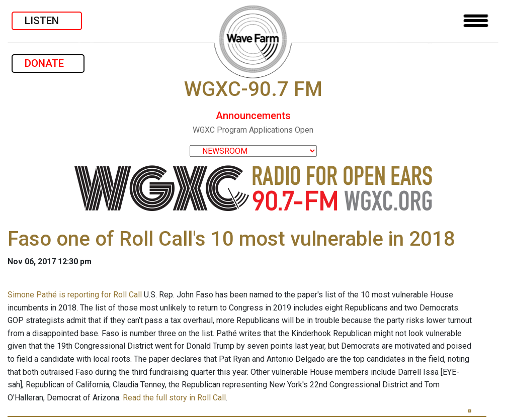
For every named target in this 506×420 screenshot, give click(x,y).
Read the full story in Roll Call (174, 398)
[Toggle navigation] (476, 21)
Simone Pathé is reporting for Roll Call (75, 295)
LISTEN (47, 21)
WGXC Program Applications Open (253, 130)
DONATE (48, 63)
